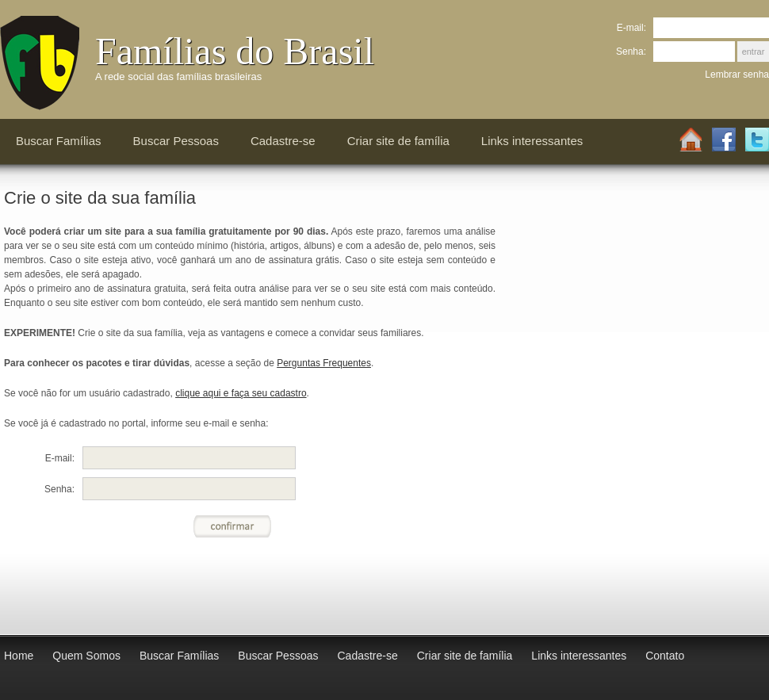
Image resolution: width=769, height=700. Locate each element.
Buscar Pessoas (176, 141)
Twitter (757, 140)
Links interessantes (532, 141)
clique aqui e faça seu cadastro (241, 393)
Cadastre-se (283, 141)
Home (691, 140)
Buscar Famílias (59, 141)
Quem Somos (86, 656)
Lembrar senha (737, 75)
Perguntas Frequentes (324, 363)
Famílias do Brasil (235, 51)
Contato (665, 656)
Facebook (724, 140)
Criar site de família (398, 141)
